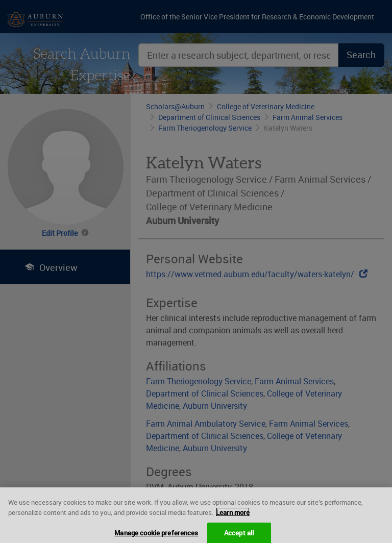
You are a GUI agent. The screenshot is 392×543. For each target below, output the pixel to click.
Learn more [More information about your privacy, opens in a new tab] (233, 521)
